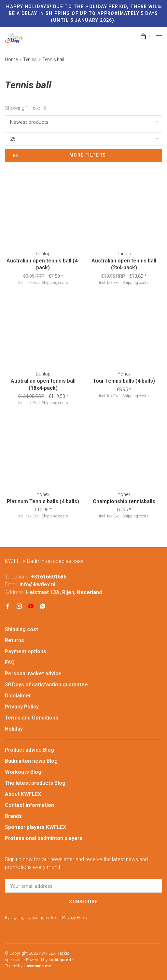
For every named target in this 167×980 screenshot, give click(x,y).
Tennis (30, 59)
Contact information (29, 805)
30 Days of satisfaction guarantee (46, 685)
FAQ (10, 662)
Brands (13, 816)
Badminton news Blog (31, 761)
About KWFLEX (23, 794)
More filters (60, 156)
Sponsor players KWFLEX (35, 827)
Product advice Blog (29, 750)
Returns (14, 640)
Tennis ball (53, 59)
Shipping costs (55, 283)
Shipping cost (21, 629)
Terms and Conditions (32, 718)
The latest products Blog (35, 783)
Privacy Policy (22, 707)
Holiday (14, 729)
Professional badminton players (44, 838)
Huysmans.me (37, 966)
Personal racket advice (33, 674)
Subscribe (83, 902)
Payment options (26, 651)
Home (11, 59)
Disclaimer (18, 696)
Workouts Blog (23, 772)
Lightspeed (60, 960)
